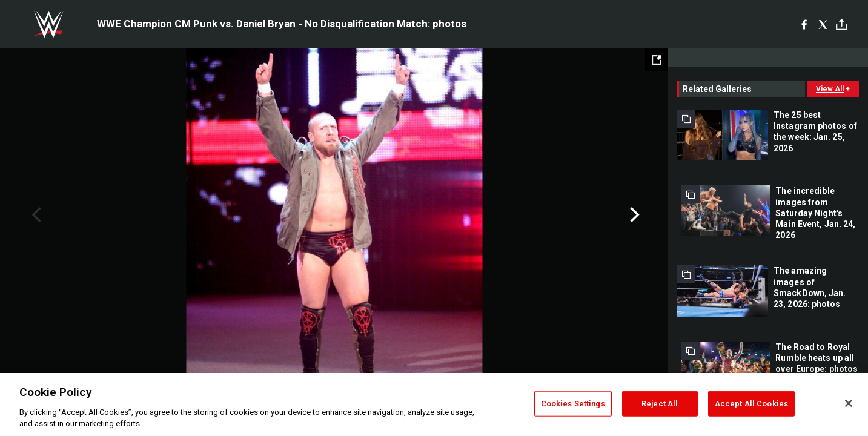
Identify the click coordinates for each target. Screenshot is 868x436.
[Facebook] (804, 24)
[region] (434, 405)
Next (633, 215)
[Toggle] (842, 25)
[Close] (849, 403)
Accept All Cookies (751, 404)
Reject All (660, 404)
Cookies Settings (573, 404)
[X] (823, 24)
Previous (35, 215)
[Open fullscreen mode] (657, 60)
